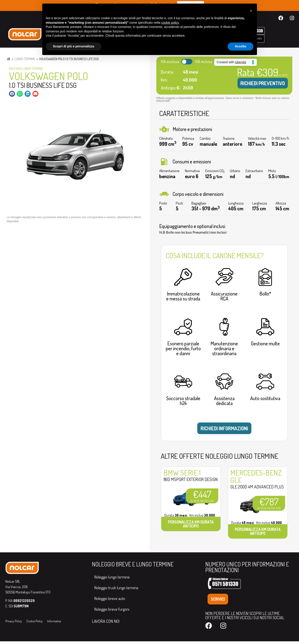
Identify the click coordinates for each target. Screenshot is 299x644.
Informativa (54, 624)
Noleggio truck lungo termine (116, 590)
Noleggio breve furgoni (112, 612)
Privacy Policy (14, 624)
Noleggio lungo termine (112, 580)
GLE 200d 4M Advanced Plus (257, 490)
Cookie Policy (35, 624)
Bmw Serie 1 (182, 475)
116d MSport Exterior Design (191, 482)
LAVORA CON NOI (106, 624)
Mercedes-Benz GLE (256, 479)
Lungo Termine (25, 59)
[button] (12, 94)
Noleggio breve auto (110, 601)
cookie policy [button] (170, 23)
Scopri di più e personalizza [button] (74, 46)
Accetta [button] (241, 46)
